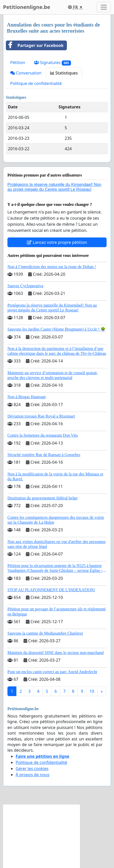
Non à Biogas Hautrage (27, 397)
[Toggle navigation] (104, 7)
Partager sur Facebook (35, 45)
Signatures (52, 63)
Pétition (18, 62)
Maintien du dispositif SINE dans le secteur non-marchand (55, 653)
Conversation (26, 73)
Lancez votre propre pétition (57, 242)
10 (92, 691)
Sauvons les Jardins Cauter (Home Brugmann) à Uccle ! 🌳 (56, 329)
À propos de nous (33, 775)
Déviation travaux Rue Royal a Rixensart (41, 416)
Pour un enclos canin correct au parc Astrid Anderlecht (52, 672)
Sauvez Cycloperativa (25, 286)
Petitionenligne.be (27, 7)
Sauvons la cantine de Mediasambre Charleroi (45, 633)
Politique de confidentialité (36, 83)
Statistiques (64, 73)
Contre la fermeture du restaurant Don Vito (43, 435)
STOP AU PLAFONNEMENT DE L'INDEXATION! (51, 590)
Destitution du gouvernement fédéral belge (43, 498)
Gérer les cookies (32, 769)
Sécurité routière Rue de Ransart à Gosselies (44, 455)
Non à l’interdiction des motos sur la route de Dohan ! (52, 267)
